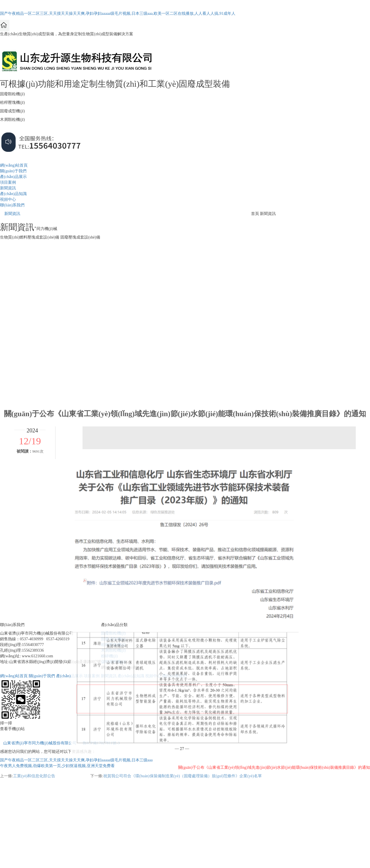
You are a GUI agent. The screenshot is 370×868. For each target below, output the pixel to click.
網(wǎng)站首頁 (14, 165)
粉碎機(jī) (109, 656)
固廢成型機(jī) (113, 639)
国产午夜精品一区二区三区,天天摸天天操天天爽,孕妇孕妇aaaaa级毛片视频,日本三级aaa (76, 760)
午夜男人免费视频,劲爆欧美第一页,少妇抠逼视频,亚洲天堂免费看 (57, 766)
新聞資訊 (8, 188)
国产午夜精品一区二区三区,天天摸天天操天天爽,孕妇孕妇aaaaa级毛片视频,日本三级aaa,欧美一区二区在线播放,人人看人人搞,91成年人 (118, 14)
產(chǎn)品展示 (13, 177)
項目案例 (8, 182)
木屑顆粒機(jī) (113, 650)
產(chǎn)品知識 (13, 194)
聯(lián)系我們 (12, 205)
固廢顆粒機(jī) (113, 633)
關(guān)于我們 (13, 171)
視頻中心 (8, 199)
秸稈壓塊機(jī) (113, 645)
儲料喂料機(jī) (113, 662)
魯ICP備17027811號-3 (101, 743)
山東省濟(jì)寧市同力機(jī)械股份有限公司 (40, 743)
